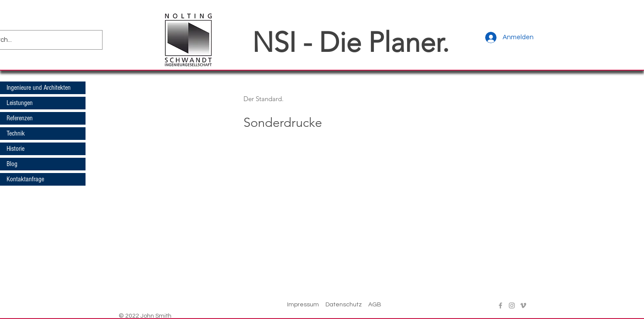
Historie (15, 149)
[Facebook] (500, 305)
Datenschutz (344, 305)
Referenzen (20, 118)
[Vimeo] (523, 305)
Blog (12, 164)
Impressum (303, 305)
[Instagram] (512, 305)
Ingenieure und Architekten (39, 88)
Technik (16, 133)
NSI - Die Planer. (351, 42)
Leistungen (20, 103)
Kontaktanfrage (25, 179)
